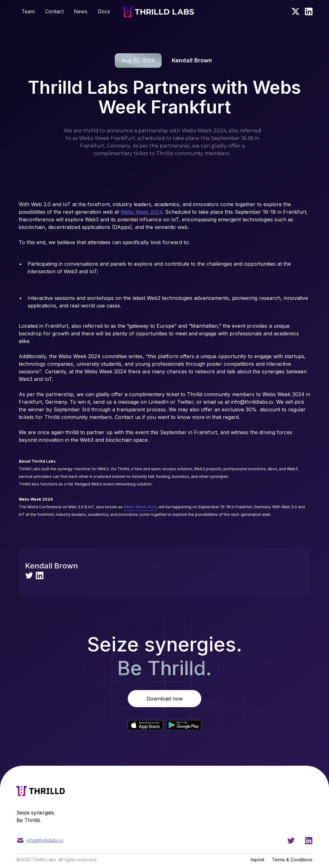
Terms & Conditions (292, 860)
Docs (104, 11)
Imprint (258, 860)
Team (28, 11)
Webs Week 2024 (141, 212)
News (81, 11)
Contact (54, 11)
